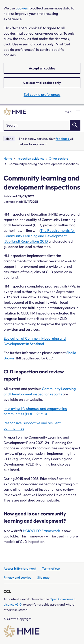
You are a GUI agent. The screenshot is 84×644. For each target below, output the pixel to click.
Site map (43, 577)
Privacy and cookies (17, 577)
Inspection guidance (31, 158)
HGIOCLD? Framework (41, 531)
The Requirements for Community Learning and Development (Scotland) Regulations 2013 (39, 236)
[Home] (15, 112)
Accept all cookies (42, 68)
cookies (22, 8)
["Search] (42, 125)
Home (8, 158)
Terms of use (51, 568)
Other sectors (59, 158)
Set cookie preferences (42, 94)
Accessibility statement (20, 568)
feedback (63, 139)
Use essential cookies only (42, 83)
